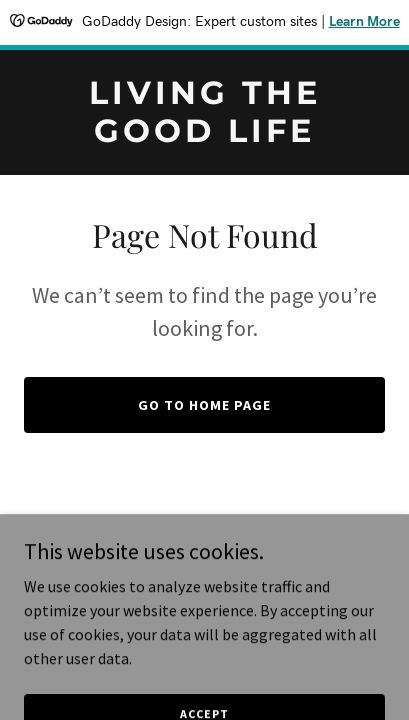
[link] (204, 136)
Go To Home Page (204, 405)
